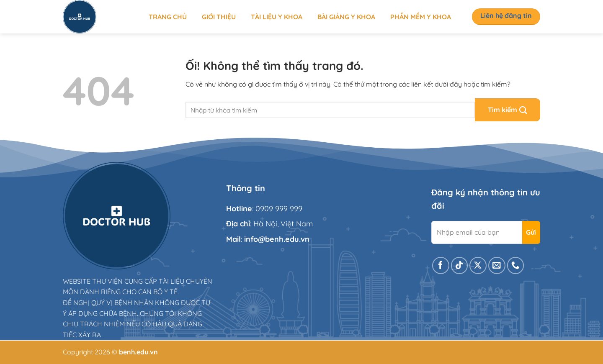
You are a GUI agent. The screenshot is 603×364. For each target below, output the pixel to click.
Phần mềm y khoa (421, 17)
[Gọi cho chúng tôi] (516, 265)
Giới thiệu (219, 17)
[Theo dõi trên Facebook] (441, 265)
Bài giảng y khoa (346, 17)
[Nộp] (508, 110)
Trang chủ (168, 17)
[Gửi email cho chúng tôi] (497, 265)
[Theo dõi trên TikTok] (460, 265)
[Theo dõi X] (478, 265)
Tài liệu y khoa (277, 17)
